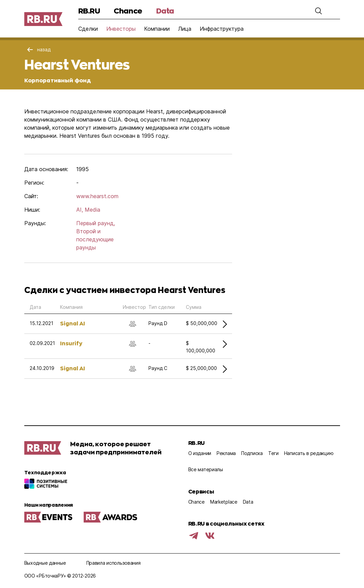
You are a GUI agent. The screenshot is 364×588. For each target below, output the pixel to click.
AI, (80, 210)
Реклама (226, 453)
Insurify (71, 343)
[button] (318, 11)
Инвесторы (121, 29)
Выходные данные (45, 563)
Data (165, 11)
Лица (185, 29)
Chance (128, 11)
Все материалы (206, 469)
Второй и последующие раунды (95, 239)
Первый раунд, (96, 223)
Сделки (88, 29)
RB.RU (89, 11)
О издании (200, 453)
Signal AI (73, 323)
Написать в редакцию (309, 453)
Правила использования (114, 563)
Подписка (252, 453)
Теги (273, 453)
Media (92, 210)
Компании (157, 29)
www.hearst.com (97, 196)
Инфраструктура (222, 29)
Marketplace (224, 502)
